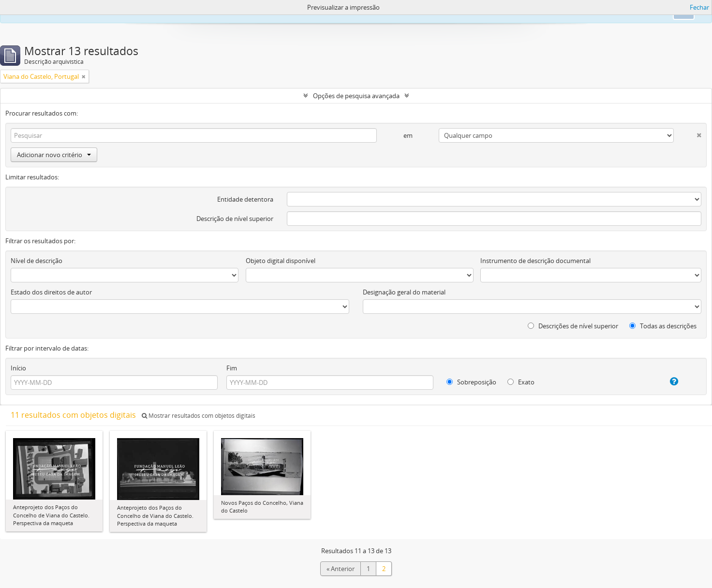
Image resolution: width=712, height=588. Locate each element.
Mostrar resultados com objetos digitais (199, 416)
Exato (521, 382)
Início (18, 368)
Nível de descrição (37, 261)
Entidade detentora (245, 199)
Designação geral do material (404, 292)
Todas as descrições (663, 326)
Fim (232, 368)
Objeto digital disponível (281, 261)
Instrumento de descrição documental (535, 261)
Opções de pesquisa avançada (356, 96)
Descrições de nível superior (573, 326)
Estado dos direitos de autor (51, 292)
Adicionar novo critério (54, 155)
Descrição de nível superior (235, 219)
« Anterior (341, 569)
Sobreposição (471, 382)
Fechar (699, 7)
